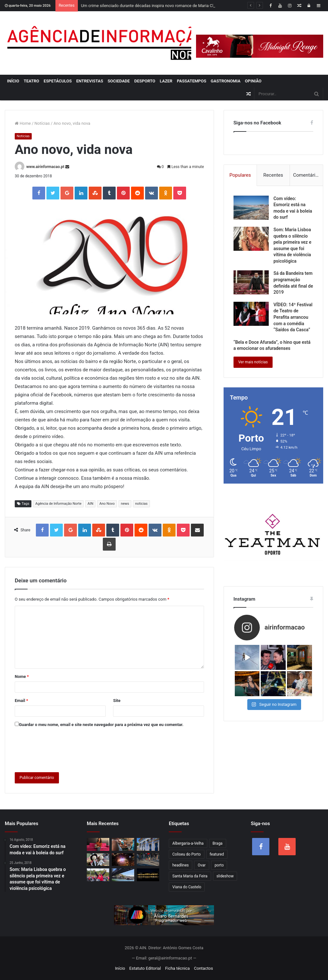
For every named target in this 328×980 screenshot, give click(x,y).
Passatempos (192, 81)
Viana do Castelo (187, 887)
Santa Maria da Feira (190, 876)
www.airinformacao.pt (45, 167)
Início (13, 81)
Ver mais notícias (253, 362)
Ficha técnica (178, 968)
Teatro (31, 81)
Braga (218, 843)
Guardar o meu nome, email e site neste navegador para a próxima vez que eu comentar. (101, 725)
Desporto (145, 81)
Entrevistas (90, 81)
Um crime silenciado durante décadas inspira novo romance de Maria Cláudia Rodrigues (162, 6)
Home (23, 123)
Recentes (273, 175)
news (125, 504)
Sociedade (119, 81)
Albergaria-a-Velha (188, 843)
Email (21, 701)
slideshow (225, 876)
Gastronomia (226, 81)
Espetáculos (58, 81)
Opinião (253, 81)
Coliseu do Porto (187, 854)
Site (117, 701)
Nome (22, 676)
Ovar (202, 865)
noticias (141, 504)
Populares (240, 175)
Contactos (204, 968)
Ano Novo (107, 504)
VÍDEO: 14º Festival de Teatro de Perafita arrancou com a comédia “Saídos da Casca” (293, 317)
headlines (180, 865)
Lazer (166, 81)
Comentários (307, 175)
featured (217, 854)
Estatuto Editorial (145, 968)
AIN (90, 504)
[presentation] (63, 748)
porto (219, 865)
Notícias (42, 123)
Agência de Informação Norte (58, 504)
